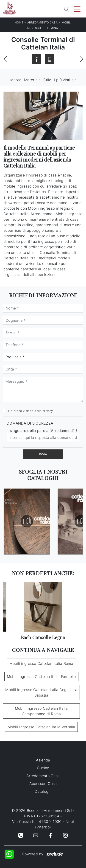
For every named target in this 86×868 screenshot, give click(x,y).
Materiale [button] (32, 80)
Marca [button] (16, 80)
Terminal (52, 28)
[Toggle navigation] (77, 9)
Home (19, 22)
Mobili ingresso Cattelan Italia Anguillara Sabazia (41, 692)
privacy (48, 411)
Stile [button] (47, 80)
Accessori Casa (43, 784)
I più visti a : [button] (65, 80)
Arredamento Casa (42, 22)
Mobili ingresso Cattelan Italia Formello (41, 677)
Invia (43, 454)
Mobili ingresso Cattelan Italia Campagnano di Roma (41, 711)
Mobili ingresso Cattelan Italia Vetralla (41, 727)
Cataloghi (43, 791)
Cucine (43, 768)
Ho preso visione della (31, 411)
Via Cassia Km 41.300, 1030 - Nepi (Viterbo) (43, 824)
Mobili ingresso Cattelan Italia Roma (41, 663)
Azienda (43, 760)
